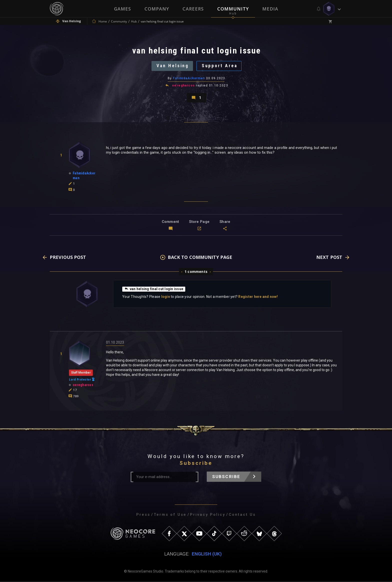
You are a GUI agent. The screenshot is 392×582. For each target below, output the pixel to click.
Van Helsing (172, 66)
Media (270, 9)
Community (233, 9)
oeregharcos (183, 86)
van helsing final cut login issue (154, 290)
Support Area (220, 66)
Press (143, 515)
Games (122, 9)
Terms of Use (170, 515)
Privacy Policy (208, 515)
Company (157, 9)
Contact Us (242, 515)
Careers (193, 9)
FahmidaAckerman (189, 79)
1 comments (196, 272)
